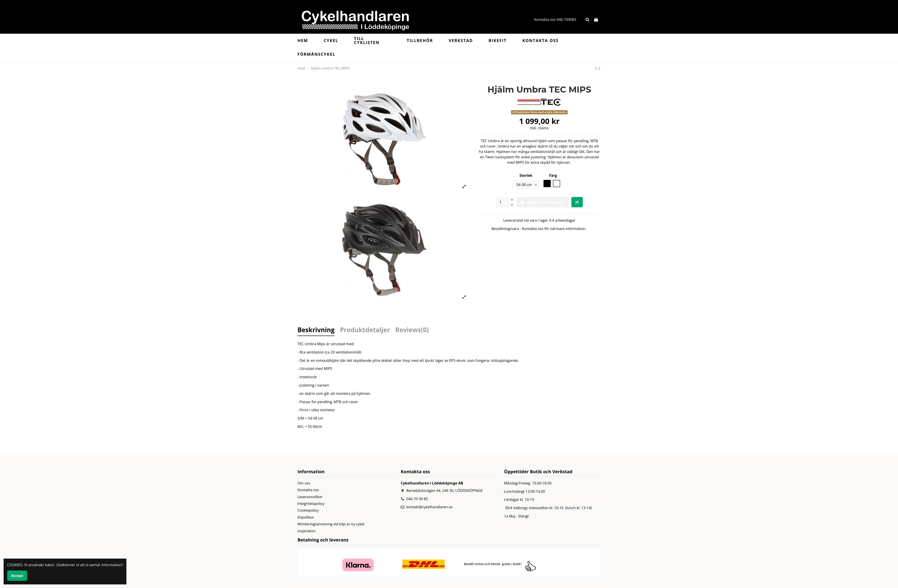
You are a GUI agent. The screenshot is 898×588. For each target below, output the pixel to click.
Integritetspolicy (311, 504)
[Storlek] (526, 185)
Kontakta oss (308, 490)
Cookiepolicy (308, 510)
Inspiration (306, 531)
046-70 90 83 (417, 499)
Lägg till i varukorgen (543, 202)
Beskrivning (316, 330)
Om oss (304, 483)
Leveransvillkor (310, 497)
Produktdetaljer (365, 330)
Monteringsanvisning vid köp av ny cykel (331, 524)
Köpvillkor (306, 517)
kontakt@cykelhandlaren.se (429, 507)
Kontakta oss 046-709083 (555, 20)
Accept (17, 576)
